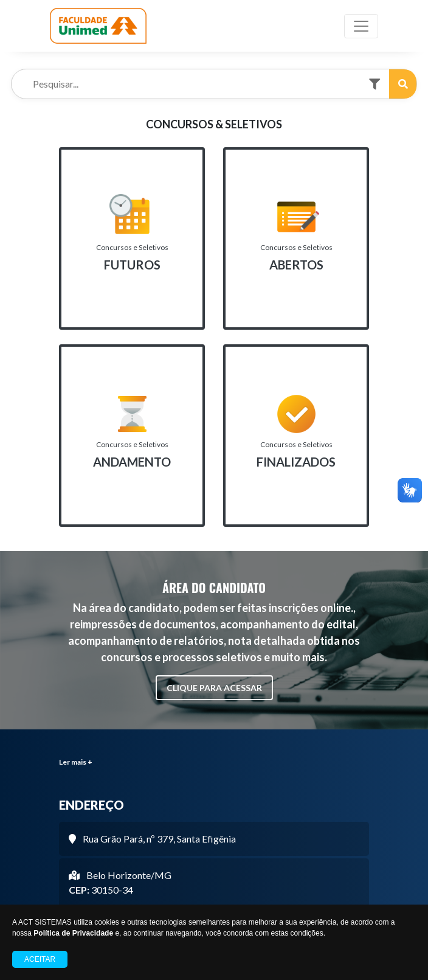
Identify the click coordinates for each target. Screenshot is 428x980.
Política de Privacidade (73, 933)
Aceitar (40, 959)
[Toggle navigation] (361, 26)
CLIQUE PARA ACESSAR (214, 688)
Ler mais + (76, 762)
